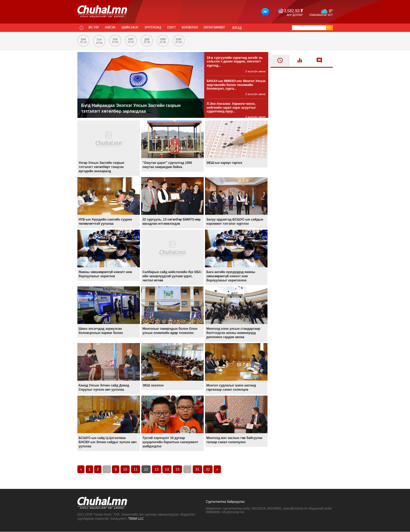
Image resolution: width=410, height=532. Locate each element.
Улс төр (96, 28)
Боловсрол (211, 28)
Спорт (189, 28)
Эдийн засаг (139, 28)
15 (178, 470)
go (329, 27)
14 (167, 470)
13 (157, 470)
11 (136, 470)
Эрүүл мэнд (166, 28)
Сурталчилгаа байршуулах (225, 502)
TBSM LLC (136, 519)
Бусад (265, 28)
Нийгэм (116, 28)
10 (125, 470)
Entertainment (240, 28)
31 (197, 470)
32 (208, 470)
